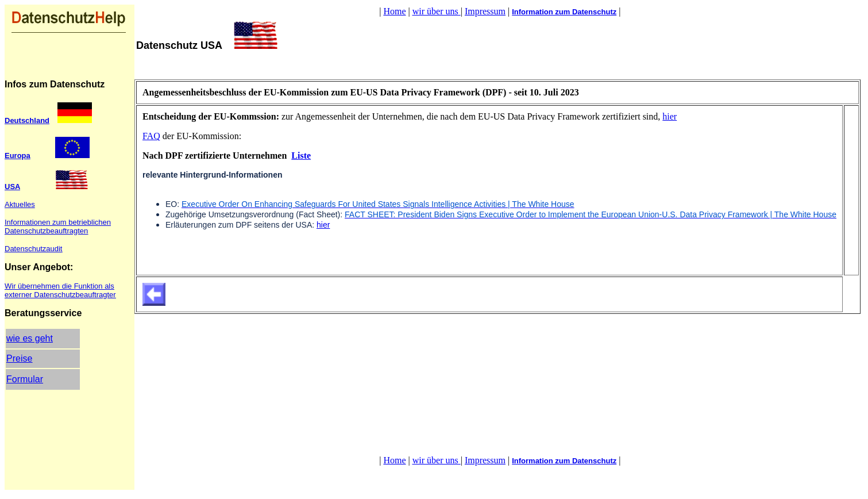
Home (394, 11)
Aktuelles (20, 204)
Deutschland (27, 120)
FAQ (151, 136)
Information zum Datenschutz (564, 12)
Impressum (485, 11)
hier (670, 116)
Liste (301, 156)
